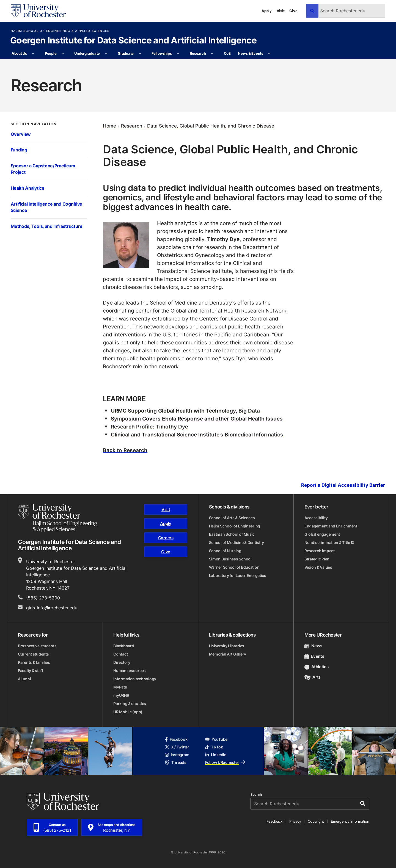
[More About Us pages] (33, 54)
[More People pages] (63, 54)
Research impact (320, 551)
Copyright (316, 821)
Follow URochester (225, 762)
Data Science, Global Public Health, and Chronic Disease (211, 126)
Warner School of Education (234, 567)
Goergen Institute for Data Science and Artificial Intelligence (133, 41)
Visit (281, 11)
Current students (33, 654)
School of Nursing (225, 551)
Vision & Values (318, 567)
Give (293, 11)
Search (256, 795)
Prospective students (37, 646)
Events (314, 656)
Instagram (177, 755)
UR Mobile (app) (128, 712)
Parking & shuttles (130, 703)
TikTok (214, 747)
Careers (166, 538)
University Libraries (227, 646)
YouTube (216, 739)
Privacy (295, 821)
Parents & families (34, 662)
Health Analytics (28, 188)
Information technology (135, 679)
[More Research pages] (212, 54)
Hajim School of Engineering (235, 526)
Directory (122, 662)
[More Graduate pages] (140, 54)
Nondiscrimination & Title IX (329, 542)
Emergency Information (350, 821)
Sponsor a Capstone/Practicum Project (43, 169)
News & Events (251, 53)
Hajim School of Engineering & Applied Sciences (60, 31)
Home (109, 126)
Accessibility (316, 518)
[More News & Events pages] (269, 54)
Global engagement (322, 534)
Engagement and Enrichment (331, 526)
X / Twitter (177, 747)
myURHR (121, 695)
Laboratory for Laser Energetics (238, 575)
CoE (227, 53)
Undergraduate (87, 53)
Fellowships (162, 53)
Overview (21, 134)
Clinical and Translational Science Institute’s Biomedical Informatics (197, 434)
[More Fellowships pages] (178, 54)
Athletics (317, 667)
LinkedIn (216, 755)
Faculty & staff (31, 671)
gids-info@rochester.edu (52, 608)
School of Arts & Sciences (232, 518)
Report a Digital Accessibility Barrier (343, 485)
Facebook (176, 739)
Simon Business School (230, 559)
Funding (19, 150)
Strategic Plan (317, 559)
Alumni (24, 679)
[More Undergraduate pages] (106, 54)
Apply (267, 11)
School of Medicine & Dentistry (237, 542)
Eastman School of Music (232, 534)
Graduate (126, 53)
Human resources (130, 671)
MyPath (120, 687)
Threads (176, 762)
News (313, 646)
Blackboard (124, 646)
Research (198, 53)
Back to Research (125, 450)
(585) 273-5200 (43, 598)
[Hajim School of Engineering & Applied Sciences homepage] (57, 518)
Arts (313, 677)
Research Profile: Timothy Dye (149, 426)
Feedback (274, 821)
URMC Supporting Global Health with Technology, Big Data (185, 410)
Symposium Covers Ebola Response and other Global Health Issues (197, 418)
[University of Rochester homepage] (38, 11)
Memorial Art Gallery (228, 654)
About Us (19, 53)
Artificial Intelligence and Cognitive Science (46, 207)
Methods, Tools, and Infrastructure (47, 226)
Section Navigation (34, 124)
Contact (120, 654)
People (51, 53)
